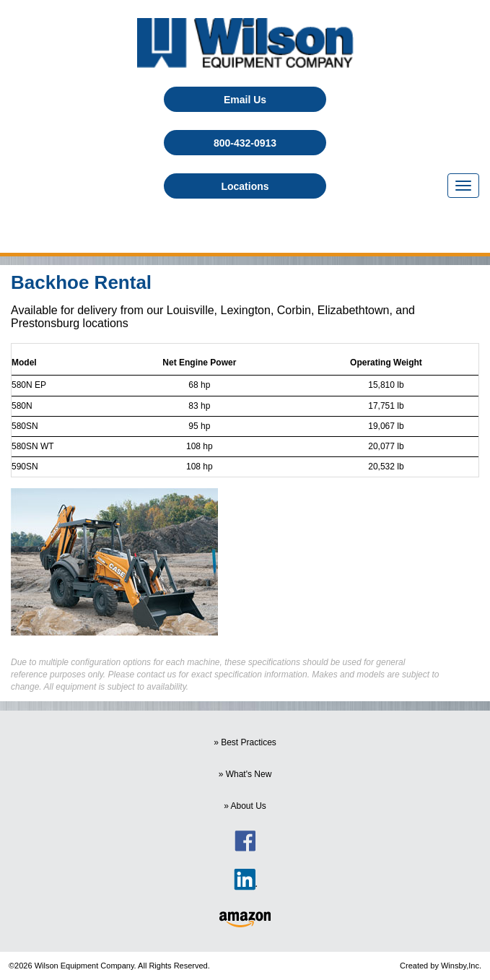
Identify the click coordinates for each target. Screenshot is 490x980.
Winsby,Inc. (461, 966)
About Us (249, 806)
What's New (249, 774)
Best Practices (249, 742)
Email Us (245, 100)
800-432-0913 (245, 143)
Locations (245, 186)
